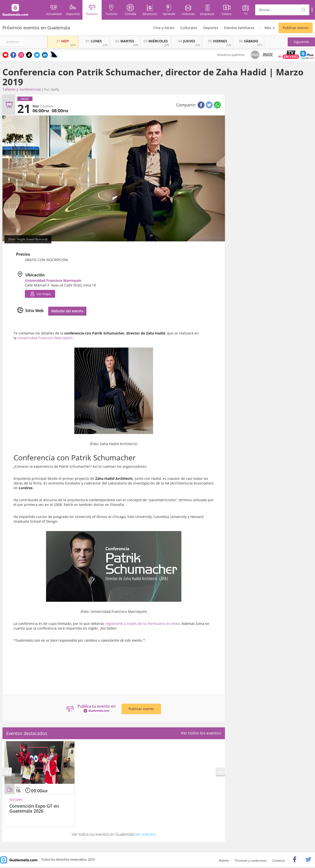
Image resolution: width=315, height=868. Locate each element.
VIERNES (218, 41)
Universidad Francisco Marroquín (45, 338)
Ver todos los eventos (201, 733)
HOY (63, 41)
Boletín (224, 860)
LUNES (94, 41)
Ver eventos (146, 834)
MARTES (125, 41)
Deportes (211, 28)
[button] (301, 42)
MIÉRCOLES (156, 41)
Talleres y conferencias (22, 89)
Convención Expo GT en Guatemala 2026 (34, 808)
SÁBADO (249, 41)
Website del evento (67, 311)
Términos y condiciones (251, 860)
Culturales (189, 28)
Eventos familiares (239, 28)
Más (268, 28)
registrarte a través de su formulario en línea (142, 624)
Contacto (279, 860)
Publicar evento (296, 28)
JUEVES (187, 41)
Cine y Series (164, 28)
